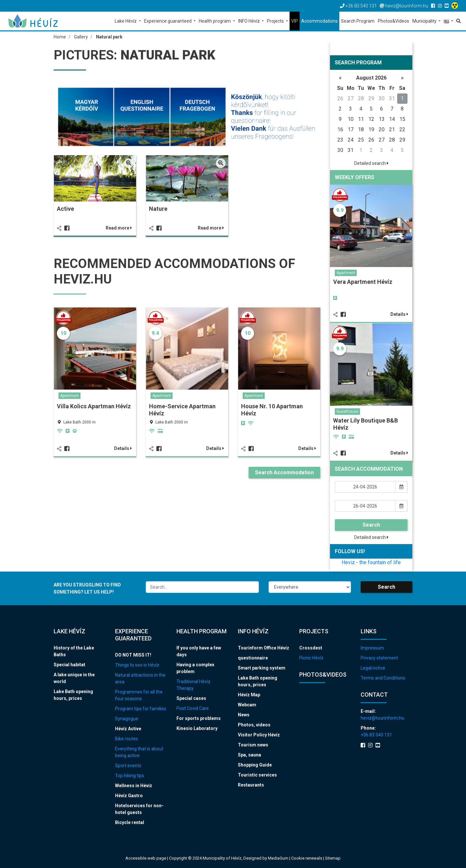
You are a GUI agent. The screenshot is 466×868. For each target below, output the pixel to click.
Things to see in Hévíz (137, 665)
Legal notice (373, 668)
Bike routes (127, 739)
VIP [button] (295, 21)
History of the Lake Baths (74, 651)
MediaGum (278, 858)
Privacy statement (379, 658)
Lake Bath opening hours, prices (73, 695)
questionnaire (253, 658)
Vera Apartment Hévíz (363, 282)
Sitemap (333, 858)
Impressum (372, 648)
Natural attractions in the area (140, 678)
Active (65, 209)
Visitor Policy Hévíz (259, 735)
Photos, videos (254, 725)
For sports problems (199, 718)
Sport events (128, 766)
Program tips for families (141, 709)
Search (371, 525)
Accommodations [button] (319, 21)
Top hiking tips (130, 776)
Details (123, 448)
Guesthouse (347, 412)
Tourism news (253, 745)
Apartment (69, 396)
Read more (119, 228)
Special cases (191, 698)
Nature (158, 209)
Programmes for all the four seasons (139, 695)
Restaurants (251, 785)
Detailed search (371, 163)
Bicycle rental (130, 822)
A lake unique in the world (74, 678)
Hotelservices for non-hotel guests (139, 809)
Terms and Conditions (383, 678)
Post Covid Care (193, 708)
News (244, 715)
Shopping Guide (255, 765)
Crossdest (311, 648)
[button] (448, 21)
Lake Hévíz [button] (126, 21)
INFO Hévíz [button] (249, 21)
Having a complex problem (195, 668)
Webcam (247, 705)
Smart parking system (262, 668)
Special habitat (69, 665)
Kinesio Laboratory (197, 728)
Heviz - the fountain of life (371, 562)
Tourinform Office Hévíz (264, 648)
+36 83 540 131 (376, 735)
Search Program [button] (358, 21)
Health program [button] (215, 21)
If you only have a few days (199, 651)
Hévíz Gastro (129, 796)
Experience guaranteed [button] (168, 21)
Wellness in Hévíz (134, 786)
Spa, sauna (249, 755)
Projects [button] (276, 21)
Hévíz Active (128, 729)
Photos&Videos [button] (393, 21)
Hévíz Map (249, 695)
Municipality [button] (425, 21)
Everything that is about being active (139, 752)
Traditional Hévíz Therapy (193, 685)
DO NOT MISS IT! (133, 655)
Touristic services (257, 775)
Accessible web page (146, 858)
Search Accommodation (284, 472)
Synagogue (127, 719)
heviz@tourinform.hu (382, 718)
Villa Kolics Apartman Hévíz (94, 406)
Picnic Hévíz (311, 658)
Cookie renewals (307, 858)
